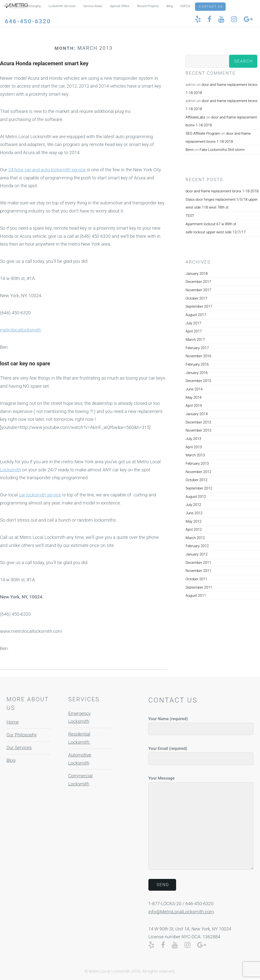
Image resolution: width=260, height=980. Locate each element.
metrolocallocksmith (20, 330)
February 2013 (197, 464)
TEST (190, 216)
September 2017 (199, 306)
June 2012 (194, 513)
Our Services (19, 748)
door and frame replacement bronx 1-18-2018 (222, 191)
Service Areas (93, 6)
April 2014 (194, 406)
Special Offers (120, 6)
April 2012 (194, 530)
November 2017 (198, 290)
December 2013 (198, 422)
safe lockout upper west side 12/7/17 (215, 232)
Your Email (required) (201, 755)
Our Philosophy (30, 6)
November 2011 (198, 571)
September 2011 (199, 587)
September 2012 (199, 488)
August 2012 (196, 497)
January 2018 (196, 274)
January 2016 (196, 373)
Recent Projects (148, 6)
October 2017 (196, 298)
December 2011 (198, 563)
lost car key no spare (25, 364)
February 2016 (197, 364)
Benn (189, 150)
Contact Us (211, 7)
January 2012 (196, 554)
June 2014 (194, 389)
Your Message (201, 823)
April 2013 (194, 447)
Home (8, 6)
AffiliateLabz (195, 117)
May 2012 (193, 521)
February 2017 (197, 348)
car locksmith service (40, 495)
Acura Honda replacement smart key (44, 63)
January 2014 (196, 414)
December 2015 (198, 381)
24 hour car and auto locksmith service (48, 170)
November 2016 (198, 356)
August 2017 (196, 315)
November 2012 (198, 472)
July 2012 (193, 505)
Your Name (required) (201, 726)
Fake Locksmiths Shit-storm (222, 150)
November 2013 (198, 430)
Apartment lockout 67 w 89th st (211, 224)
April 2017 (194, 331)
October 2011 (196, 579)
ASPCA (185, 6)
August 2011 (196, 596)
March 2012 (195, 538)
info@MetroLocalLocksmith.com (181, 912)
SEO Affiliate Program (203, 133)
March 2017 (195, 340)
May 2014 (193, 397)
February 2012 (197, 546)
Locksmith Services (62, 6)
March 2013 (195, 455)
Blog (170, 6)
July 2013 (193, 439)
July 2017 (193, 323)
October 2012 (196, 480)
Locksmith (10, 470)
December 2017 (198, 282)
